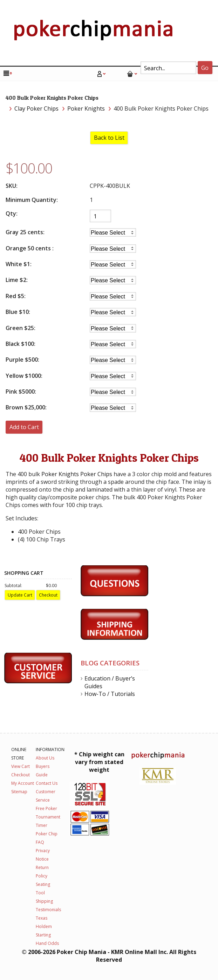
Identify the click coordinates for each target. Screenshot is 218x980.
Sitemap (19, 792)
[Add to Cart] (24, 427)
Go (205, 68)
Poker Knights (86, 108)
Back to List (109, 138)
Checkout (21, 775)
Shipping (44, 901)
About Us (45, 758)
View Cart (21, 766)
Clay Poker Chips (36, 108)
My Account (23, 783)
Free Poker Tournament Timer (48, 817)
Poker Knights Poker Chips (77, 474)
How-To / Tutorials (110, 694)
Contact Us (47, 783)
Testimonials (48, 910)
